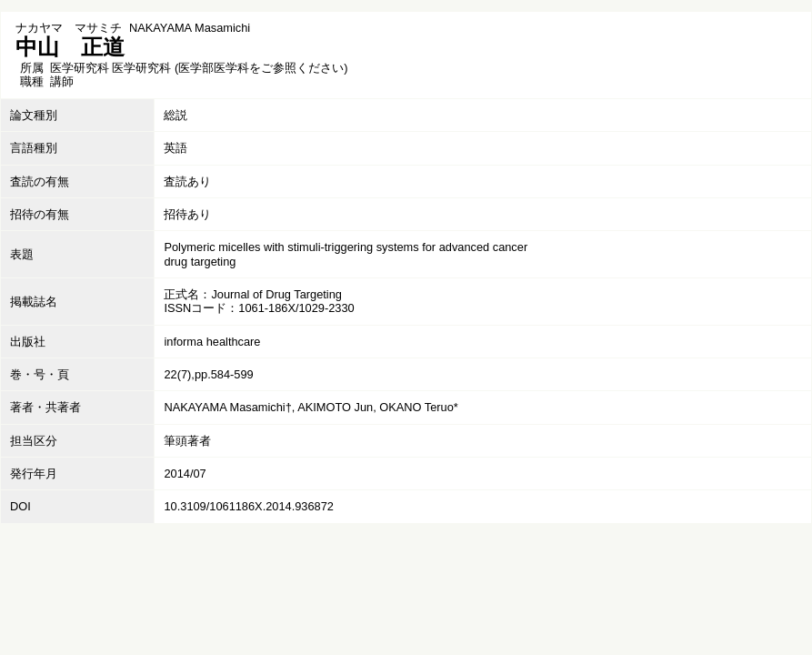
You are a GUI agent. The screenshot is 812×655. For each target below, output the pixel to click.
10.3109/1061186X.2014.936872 (248, 506)
